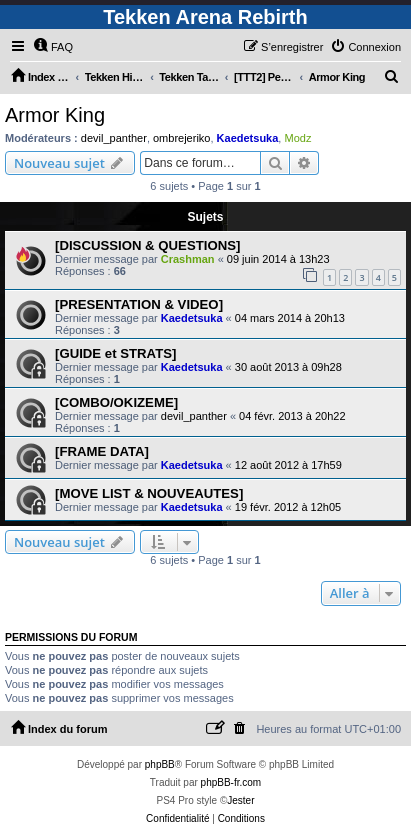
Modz (297, 138)
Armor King (55, 115)
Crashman (188, 259)
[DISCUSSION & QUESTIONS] (147, 245)
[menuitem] (53, 47)
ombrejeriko (181, 138)
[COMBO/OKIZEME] (116, 402)
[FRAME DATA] (102, 451)
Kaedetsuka (248, 138)
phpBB (160, 764)
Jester (240, 800)
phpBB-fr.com (231, 782)
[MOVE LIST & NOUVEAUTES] (149, 493)
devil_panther (114, 138)
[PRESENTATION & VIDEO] (139, 304)
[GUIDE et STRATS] (115, 353)
